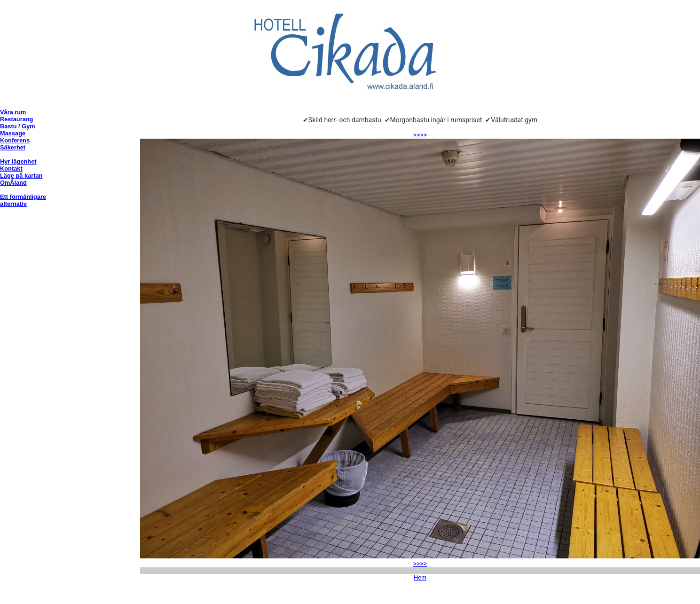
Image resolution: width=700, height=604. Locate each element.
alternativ (13, 204)
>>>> (420, 135)
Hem (420, 577)
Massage (13, 133)
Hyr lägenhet (18, 161)
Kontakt (11, 169)
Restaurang (16, 119)
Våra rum (13, 112)
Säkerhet (13, 147)
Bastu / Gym (18, 126)
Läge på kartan (21, 176)
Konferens (15, 140)
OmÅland (13, 183)
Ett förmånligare (23, 197)
